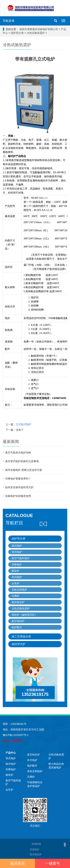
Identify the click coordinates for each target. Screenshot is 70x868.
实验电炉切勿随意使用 (18, 496)
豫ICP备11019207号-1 (16, 735)
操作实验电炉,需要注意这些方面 (24, 470)
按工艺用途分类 (21, 636)
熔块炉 (15, 571)
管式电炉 (17, 552)
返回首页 (17, 863)
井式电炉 (17, 577)
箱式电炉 (17, 546)
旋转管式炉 (19, 644)
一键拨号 (52, 863)
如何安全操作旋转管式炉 (19, 487)
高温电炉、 (48, 849)
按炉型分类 (17, 33)
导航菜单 (9, 21)
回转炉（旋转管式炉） (24, 615)
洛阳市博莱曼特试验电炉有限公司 (39, 29)
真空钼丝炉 (18, 621)
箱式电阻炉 (36, 854)
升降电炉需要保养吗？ (18, 479)
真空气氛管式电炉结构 (18, 453)
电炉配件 (17, 627)
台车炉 (15, 583)
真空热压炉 (18, 602)
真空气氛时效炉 (21, 558)
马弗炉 (15, 596)
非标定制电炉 (19, 590)
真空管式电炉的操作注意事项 (22, 461)
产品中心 (11, 753)
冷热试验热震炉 (36, 33)
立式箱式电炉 (24, 424)
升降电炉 (17, 565)
